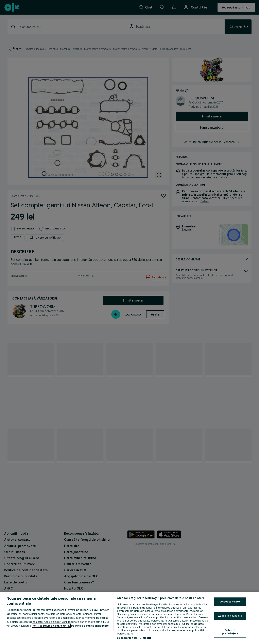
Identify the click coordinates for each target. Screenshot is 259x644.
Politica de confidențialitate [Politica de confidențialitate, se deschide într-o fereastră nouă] (90, 626)
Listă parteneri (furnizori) (134, 638)
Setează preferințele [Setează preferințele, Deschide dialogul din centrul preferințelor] (230, 632)
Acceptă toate (230, 601)
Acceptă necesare (230, 616)
